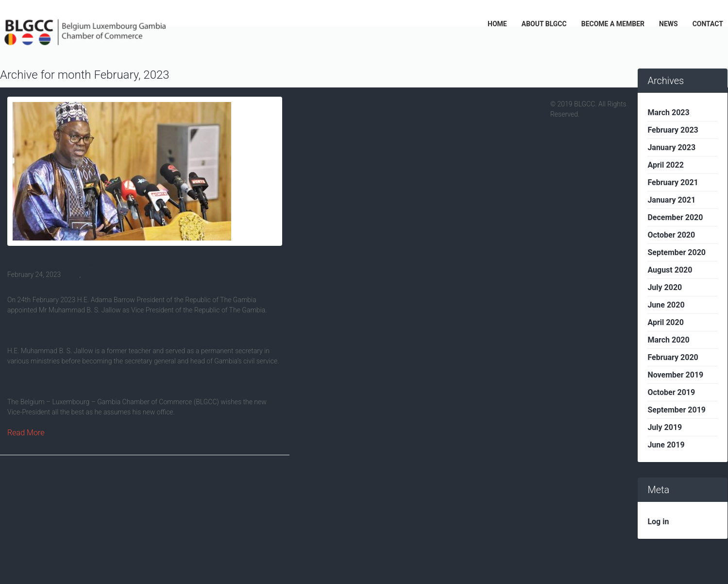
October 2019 (671, 392)
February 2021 (673, 182)
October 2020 (671, 235)
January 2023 (671, 147)
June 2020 (666, 305)
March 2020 (668, 340)
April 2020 (666, 322)
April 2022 (666, 165)
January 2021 (671, 200)
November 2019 (675, 375)
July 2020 (665, 287)
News (71, 275)
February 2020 (673, 357)
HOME (497, 24)
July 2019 (665, 427)
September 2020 (677, 252)
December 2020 (675, 217)
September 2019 (677, 410)
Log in (658, 522)
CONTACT (708, 24)
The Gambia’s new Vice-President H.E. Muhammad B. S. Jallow (130, 263)
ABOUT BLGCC (544, 24)
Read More (26, 433)
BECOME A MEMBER (613, 24)
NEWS (669, 24)
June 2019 (666, 445)
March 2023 (668, 112)
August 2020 (670, 270)
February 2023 (673, 130)
